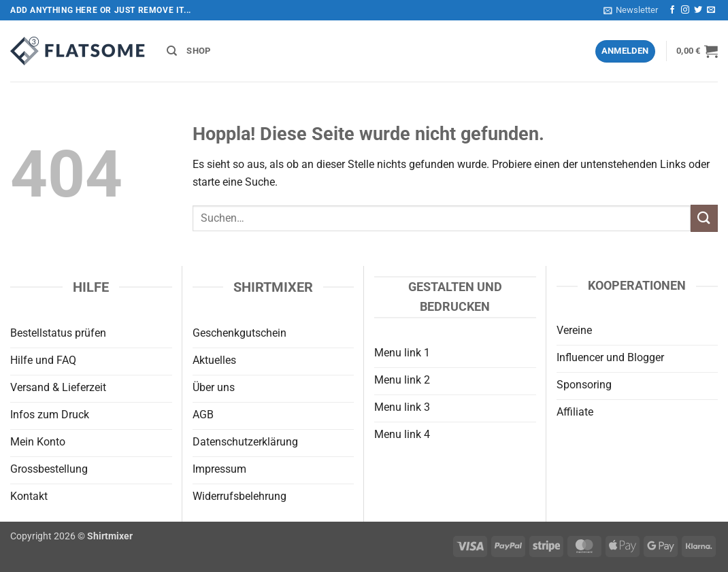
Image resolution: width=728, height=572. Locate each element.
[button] (631, 10)
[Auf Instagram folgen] (685, 10)
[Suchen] (172, 51)
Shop (198, 51)
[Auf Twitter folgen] (698, 10)
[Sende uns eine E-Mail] (711, 10)
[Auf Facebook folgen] (672, 10)
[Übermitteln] (704, 218)
